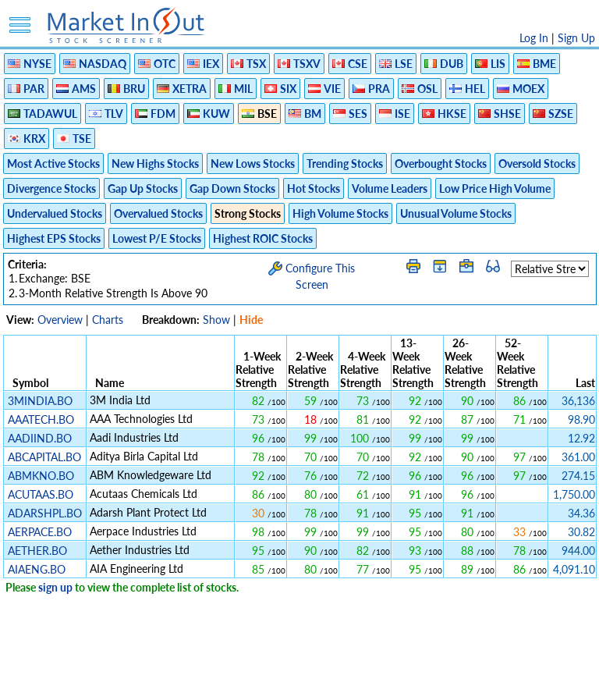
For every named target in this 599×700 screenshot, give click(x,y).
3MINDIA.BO (40, 401)
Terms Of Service (272, 680)
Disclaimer (121, 680)
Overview (60, 320)
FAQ (429, 680)
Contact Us (476, 680)
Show (216, 320)
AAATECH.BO (41, 419)
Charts (108, 320)
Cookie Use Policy (365, 680)
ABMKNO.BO (41, 476)
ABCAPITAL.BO (44, 457)
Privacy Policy (189, 680)
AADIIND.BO (40, 438)
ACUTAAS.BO (41, 494)
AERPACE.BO (40, 532)
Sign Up (576, 38)
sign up (55, 587)
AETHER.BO (37, 551)
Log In (534, 38)
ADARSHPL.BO (45, 513)
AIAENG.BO (37, 569)
